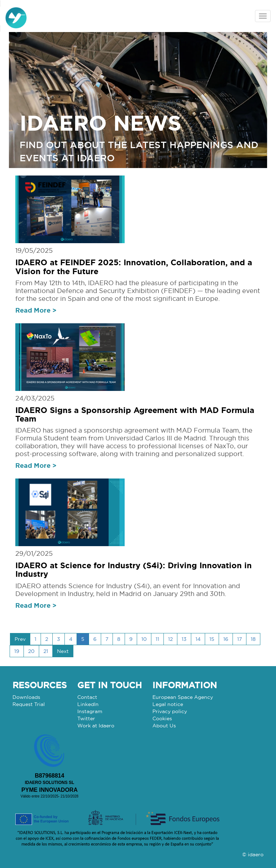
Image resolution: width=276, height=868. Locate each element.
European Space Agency (183, 697)
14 (198, 639)
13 (184, 639)
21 (46, 651)
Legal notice (168, 704)
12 (170, 639)
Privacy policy (170, 711)
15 (212, 639)
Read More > (36, 310)
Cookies (162, 718)
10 (144, 639)
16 (226, 639)
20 (31, 651)
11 (157, 639)
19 (17, 651)
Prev (20, 639)
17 (239, 639)
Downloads (26, 697)
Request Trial (29, 704)
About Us (164, 726)
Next (63, 651)
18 (253, 639)
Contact (87, 697)
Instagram (90, 711)
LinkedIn (88, 704)
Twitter (86, 718)
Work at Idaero (96, 726)
